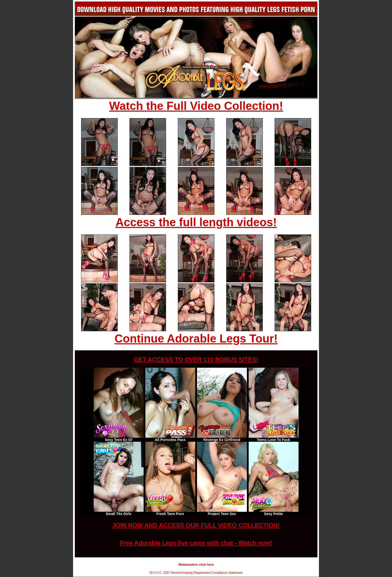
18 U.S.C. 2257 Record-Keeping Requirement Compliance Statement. (196, 573)
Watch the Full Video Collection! (196, 106)
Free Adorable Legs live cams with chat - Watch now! (196, 543)
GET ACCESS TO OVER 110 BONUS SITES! (196, 360)
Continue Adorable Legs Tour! (196, 339)
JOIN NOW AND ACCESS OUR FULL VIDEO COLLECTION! (196, 525)
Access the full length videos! (196, 222)
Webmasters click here (196, 565)
